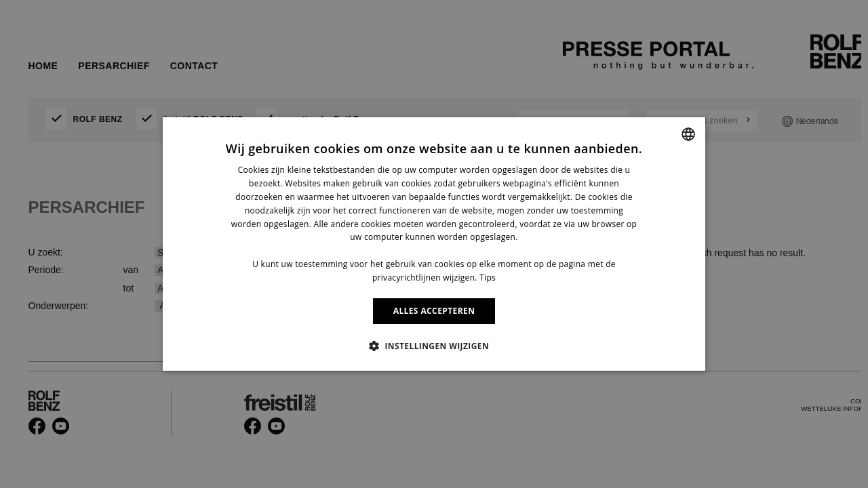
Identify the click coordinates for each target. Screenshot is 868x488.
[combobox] (688, 134)
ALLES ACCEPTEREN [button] (434, 311)
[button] (434, 346)
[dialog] (434, 244)
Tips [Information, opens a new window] (488, 278)
